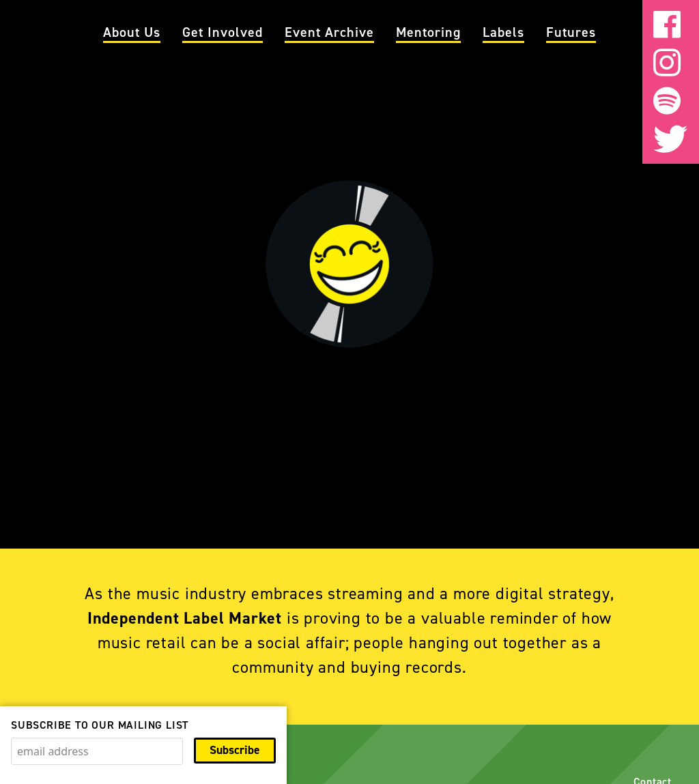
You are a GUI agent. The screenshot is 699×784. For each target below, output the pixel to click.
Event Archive (329, 32)
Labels (503, 32)
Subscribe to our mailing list (100, 725)
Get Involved (223, 32)
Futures (571, 32)
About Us (132, 32)
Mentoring (428, 32)
